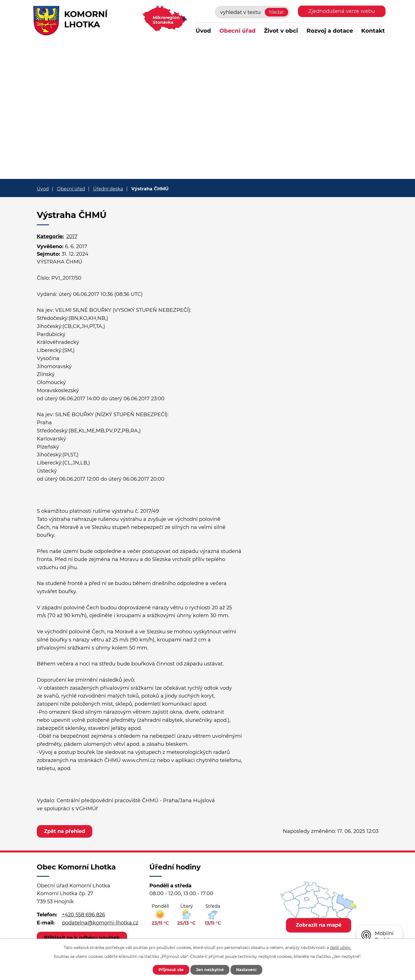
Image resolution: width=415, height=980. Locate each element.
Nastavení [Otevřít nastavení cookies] (247, 970)
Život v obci (281, 31)
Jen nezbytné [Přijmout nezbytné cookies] (210, 970)
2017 (72, 236)
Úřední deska (108, 189)
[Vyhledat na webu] (253, 12)
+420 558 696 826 (83, 915)
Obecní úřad (237, 31)
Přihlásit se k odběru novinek (82, 938)
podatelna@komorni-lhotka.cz (100, 923)
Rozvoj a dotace (330, 31)
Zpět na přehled (65, 831)
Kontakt (373, 31)
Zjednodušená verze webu (342, 11)
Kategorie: (50, 236)
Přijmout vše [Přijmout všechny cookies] (171, 970)
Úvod (203, 31)
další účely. (341, 947)
